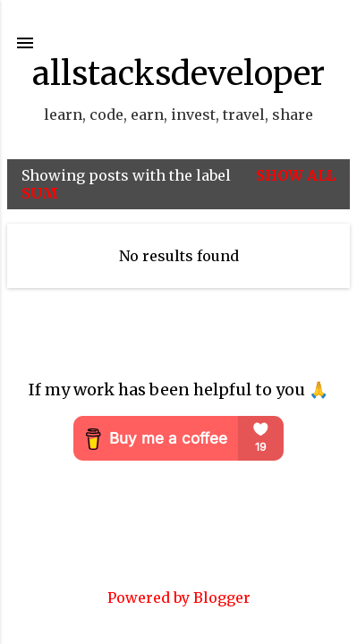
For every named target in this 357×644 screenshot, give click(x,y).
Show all (296, 175)
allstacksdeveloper (178, 74)
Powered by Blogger (179, 597)
